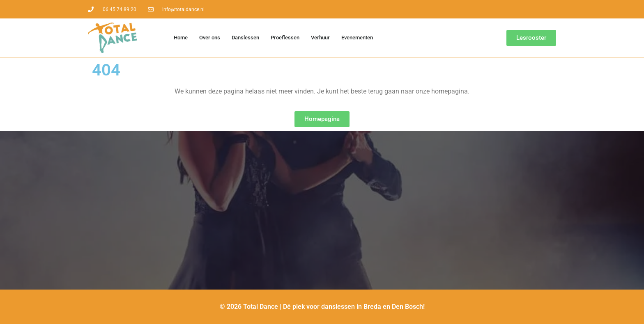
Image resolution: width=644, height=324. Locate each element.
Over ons (210, 38)
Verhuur (320, 38)
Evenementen (357, 38)
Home (181, 38)
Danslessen (245, 38)
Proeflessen (285, 38)
